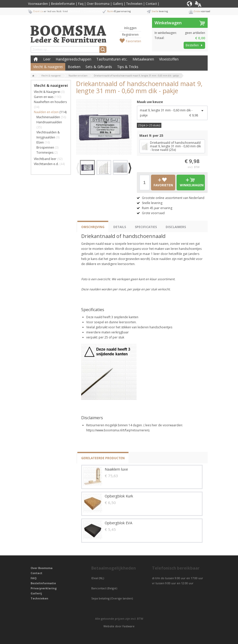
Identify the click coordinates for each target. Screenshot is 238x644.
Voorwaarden (38, 4)
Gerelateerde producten (103, 458)
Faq (81, 4)
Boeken (74, 67)
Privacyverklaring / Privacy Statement (54, 11)
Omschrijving (93, 227)
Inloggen (130, 28)
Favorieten (134, 41)
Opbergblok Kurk (119, 496)
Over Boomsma (98, 4)
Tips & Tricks (128, 67)
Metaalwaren (143, 59)
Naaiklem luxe (116, 469)
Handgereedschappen (73, 59)
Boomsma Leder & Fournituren (36, 59)
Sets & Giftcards (99, 67)
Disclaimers (176, 227)
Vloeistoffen (169, 59)
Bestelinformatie (63, 4)
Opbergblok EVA (118, 523)
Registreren (130, 35)
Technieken (134, 4)
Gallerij (118, 4)
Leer (47, 59)
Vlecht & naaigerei (48, 67)
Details (120, 227)
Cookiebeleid (93, 11)
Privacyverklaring (44, 588)
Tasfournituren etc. (112, 59)
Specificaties (146, 227)
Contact (151, 4)
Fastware (128, 626)
